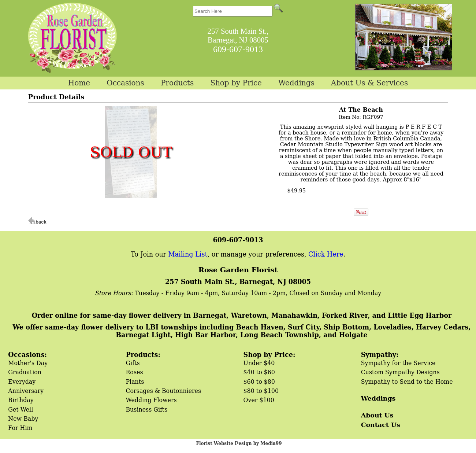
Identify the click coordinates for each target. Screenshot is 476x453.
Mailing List (188, 254)
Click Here (326, 254)
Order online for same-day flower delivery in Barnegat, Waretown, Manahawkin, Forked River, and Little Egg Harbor (242, 315)
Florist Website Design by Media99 (239, 443)
